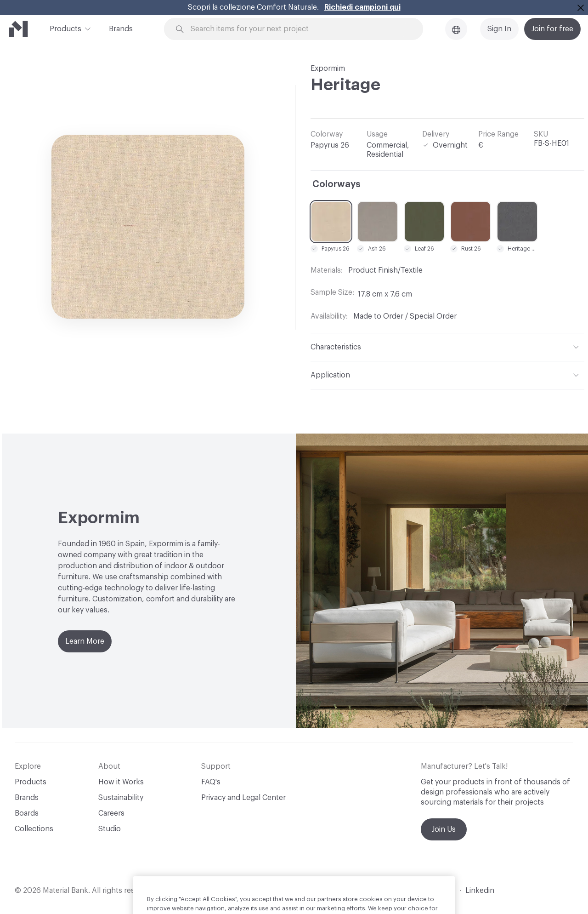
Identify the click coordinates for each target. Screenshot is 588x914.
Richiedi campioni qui (362, 7)
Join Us (444, 829)
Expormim (328, 69)
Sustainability (121, 798)
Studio (110, 829)
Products (65, 28)
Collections (34, 829)
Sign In (499, 29)
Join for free (552, 29)
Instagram (438, 891)
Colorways (336, 184)
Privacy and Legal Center (243, 798)
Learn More (85, 641)
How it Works (121, 782)
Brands (121, 29)
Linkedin (480, 891)
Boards (27, 813)
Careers (111, 813)
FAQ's (211, 782)
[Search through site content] (299, 29)
